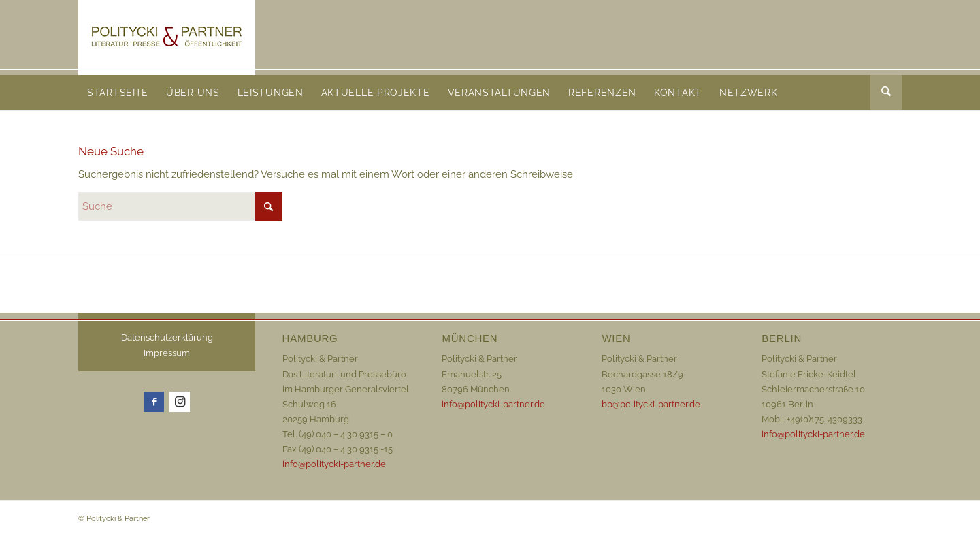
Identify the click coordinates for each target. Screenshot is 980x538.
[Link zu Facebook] (154, 402)
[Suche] (886, 92)
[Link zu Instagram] (180, 402)
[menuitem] (118, 93)
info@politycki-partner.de (334, 464)
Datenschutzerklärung (167, 337)
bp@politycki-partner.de (651, 404)
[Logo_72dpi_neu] (167, 37)
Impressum (167, 353)
